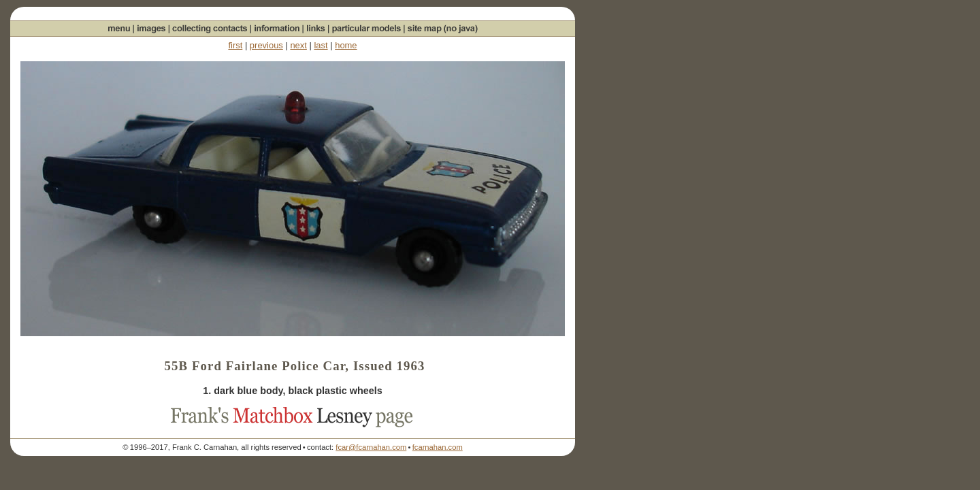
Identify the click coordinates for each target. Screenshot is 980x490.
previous (266, 45)
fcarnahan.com (438, 447)
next (298, 45)
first (235, 45)
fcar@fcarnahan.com (371, 447)
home (346, 45)
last (321, 45)
